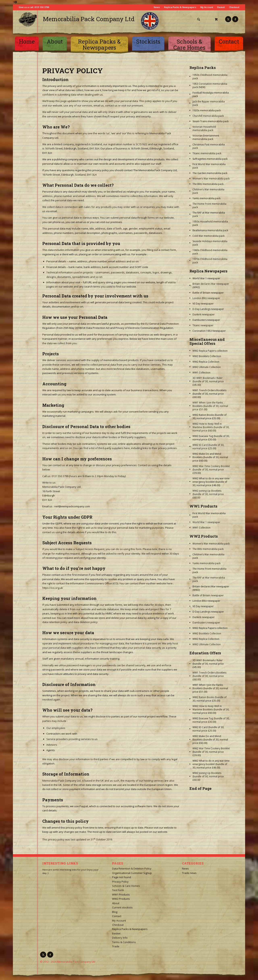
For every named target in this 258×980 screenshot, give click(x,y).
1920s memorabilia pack (207, 110)
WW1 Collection (201, 373)
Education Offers (205, 653)
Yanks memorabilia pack (207, 198)
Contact (117, 916)
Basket (221, 7)
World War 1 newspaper (206, 278)
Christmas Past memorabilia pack (209, 146)
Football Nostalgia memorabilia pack (211, 94)
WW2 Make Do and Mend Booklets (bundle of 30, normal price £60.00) (210, 457)
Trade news (189, 873)
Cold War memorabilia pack (209, 236)
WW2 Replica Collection (206, 362)
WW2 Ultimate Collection (207, 367)
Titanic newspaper (203, 325)
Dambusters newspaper (206, 320)
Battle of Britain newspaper (208, 293)
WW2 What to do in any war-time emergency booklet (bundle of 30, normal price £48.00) (211, 482)
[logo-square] (28, 19)
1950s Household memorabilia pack (210, 223)
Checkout (234, 7)
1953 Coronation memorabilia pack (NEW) (210, 85)
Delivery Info (120, 938)
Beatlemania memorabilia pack (210, 230)
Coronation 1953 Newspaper (209, 331)
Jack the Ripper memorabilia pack (209, 103)
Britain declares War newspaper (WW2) (211, 286)
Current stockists (122, 907)
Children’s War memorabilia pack (208, 191)
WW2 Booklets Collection (207, 356)
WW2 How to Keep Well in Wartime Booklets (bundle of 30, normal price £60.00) (211, 427)
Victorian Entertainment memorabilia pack (206, 137)
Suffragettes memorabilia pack (210, 159)
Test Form (118, 890)
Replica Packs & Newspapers (180, 7)
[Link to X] (228, 19)
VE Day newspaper (203, 304)
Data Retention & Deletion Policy (132, 868)
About (116, 903)
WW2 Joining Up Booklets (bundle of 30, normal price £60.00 (208, 494)
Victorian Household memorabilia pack (204, 128)
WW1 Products (203, 506)
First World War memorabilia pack (209, 166)
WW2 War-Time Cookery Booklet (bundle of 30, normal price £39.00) (211, 470)
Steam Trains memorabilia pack (211, 121)
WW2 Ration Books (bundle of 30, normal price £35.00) (210, 417)
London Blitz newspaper (206, 298)
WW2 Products (204, 536)
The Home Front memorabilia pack (209, 205)
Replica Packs (203, 68)
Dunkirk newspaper (204, 314)
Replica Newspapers (208, 271)
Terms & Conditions (124, 942)
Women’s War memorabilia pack (211, 179)
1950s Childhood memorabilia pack (210, 77)
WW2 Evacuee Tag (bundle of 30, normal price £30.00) (211, 438)
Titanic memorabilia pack (207, 153)
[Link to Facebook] (235, 19)
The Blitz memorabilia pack (208, 184)
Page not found (122, 877)
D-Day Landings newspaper (208, 309)
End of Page (200, 788)
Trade (116, 946)
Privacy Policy (120, 882)
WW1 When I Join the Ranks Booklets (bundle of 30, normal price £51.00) (210, 406)
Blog (115, 912)
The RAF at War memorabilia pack (209, 214)
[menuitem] (200, 19)
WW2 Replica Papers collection (210, 351)
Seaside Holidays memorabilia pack (210, 243)
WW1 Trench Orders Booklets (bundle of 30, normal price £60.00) (209, 394)
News (157, 7)
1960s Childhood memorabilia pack (210, 252)
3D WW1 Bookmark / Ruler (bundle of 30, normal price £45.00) (208, 381)
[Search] (198, 19)
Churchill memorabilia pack (208, 116)
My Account (207, 7)
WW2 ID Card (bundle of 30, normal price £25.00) (208, 447)
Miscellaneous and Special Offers (207, 341)
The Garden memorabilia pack (210, 173)
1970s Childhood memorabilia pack (210, 261)
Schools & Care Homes (126, 886)
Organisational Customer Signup (132, 873)
